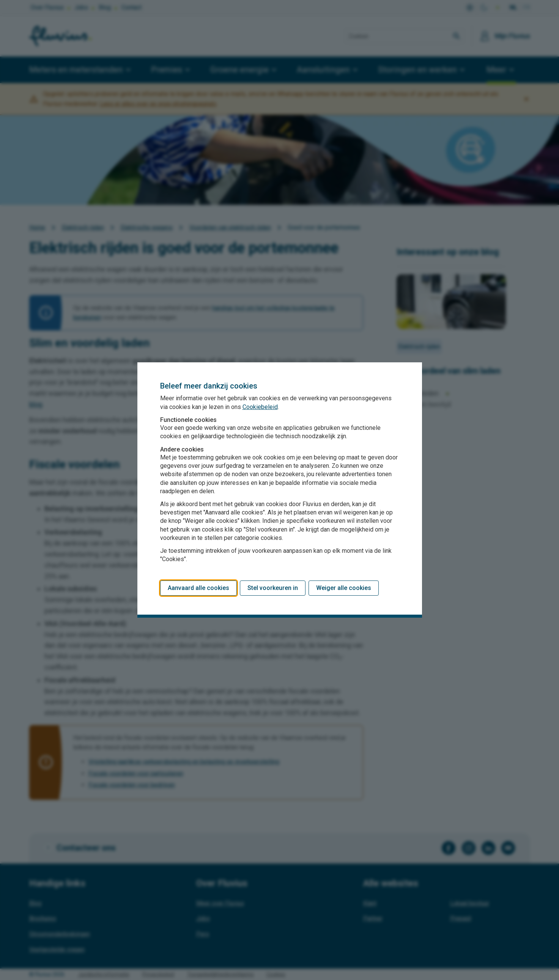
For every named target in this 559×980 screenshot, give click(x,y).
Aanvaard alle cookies (198, 588)
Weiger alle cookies (344, 588)
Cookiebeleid (260, 407)
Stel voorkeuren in (273, 588)
